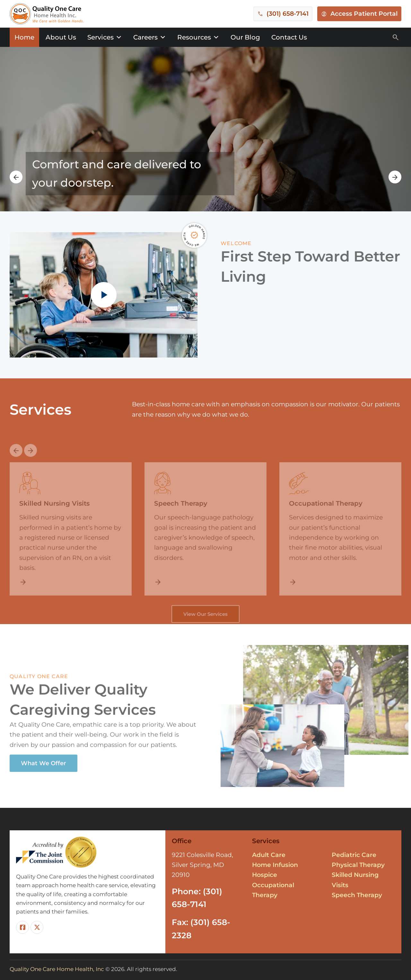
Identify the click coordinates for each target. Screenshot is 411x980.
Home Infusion (275, 865)
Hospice (265, 875)
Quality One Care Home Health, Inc (57, 969)
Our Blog (245, 37)
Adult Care (269, 855)
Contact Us (289, 37)
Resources (198, 37)
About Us (61, 37)
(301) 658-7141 (288, 14)
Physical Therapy (358, 865)
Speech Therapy (357, 895)
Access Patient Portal (364, 14)
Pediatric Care (354, 855)
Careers (150, 37)
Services (105, 37)
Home (24, 37)
